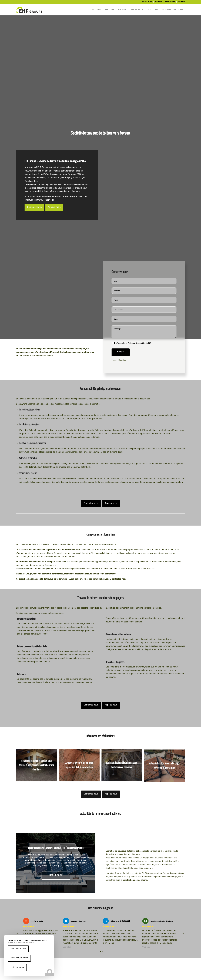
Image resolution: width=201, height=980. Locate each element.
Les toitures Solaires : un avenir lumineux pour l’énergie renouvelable (56, 848)
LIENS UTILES (147, 2)
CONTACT (181, 2)
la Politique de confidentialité (138, 343)
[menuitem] (147, 2)
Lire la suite (56, 875)
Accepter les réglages (18, 948)
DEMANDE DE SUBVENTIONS (165, 2)
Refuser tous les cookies (19, 958)
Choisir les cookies (17, 967)
